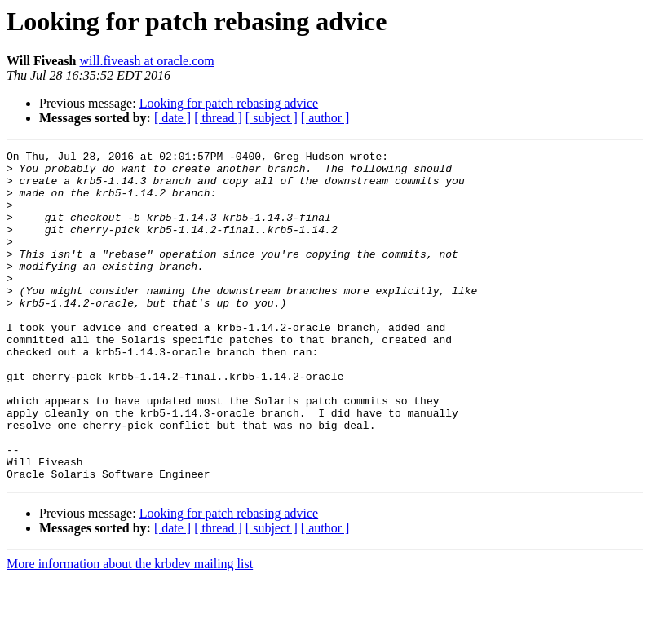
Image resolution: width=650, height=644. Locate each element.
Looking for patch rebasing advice (229, 103)
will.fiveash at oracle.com (147, 61)
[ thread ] (218, 118)
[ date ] (172, 118)
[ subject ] (272, 118)
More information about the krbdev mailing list (130, 630)
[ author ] (325, 118)
